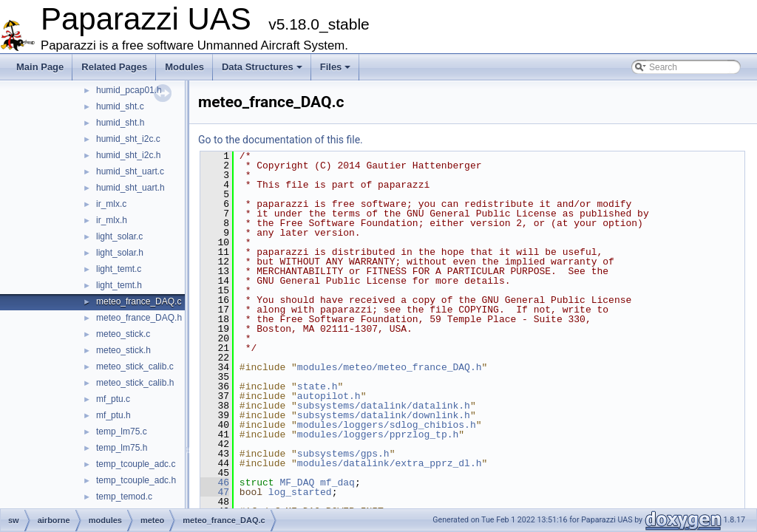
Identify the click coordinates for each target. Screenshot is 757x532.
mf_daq (337, 482)
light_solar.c (119, 236)
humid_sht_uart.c (130, 171)
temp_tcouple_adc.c (136, 464)
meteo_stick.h (123, 350)
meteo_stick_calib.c (135, 366)
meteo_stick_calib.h (135, 383)
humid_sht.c (120, 106)
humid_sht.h (120, 123)
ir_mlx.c (111, 204)
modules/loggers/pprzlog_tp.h (378, 434)
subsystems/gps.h (343, 454)
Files (336, 67)
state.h (318, 386)
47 (215, 492)
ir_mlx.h (112, 220)
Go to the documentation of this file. (281, 140)
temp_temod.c (124, 497)
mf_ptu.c (113, 399)
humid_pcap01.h (129, 90)
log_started (300, 492)
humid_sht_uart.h (130, 188)
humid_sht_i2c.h (128, 155)
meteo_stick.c (123, 334)
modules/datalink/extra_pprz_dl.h (390, 463)
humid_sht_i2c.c (128, 139)
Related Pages (114, 67)
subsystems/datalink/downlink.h (384, 415)
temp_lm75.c (122, 432)
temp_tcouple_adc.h (136, 480)
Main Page (40, 67)
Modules (184, 67)
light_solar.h (120, 253)
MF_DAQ (297, 482)
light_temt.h (119, 285)
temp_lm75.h (122, 448)
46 (215, 482)
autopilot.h (329, 396)
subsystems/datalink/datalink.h (384, 406)
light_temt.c (119, 269)
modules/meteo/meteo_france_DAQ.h (390, 367)
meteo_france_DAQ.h (139, 318)
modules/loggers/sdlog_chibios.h (387, 425)
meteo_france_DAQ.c (139, 301)
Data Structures (262, 67)
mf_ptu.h (113, 415)
